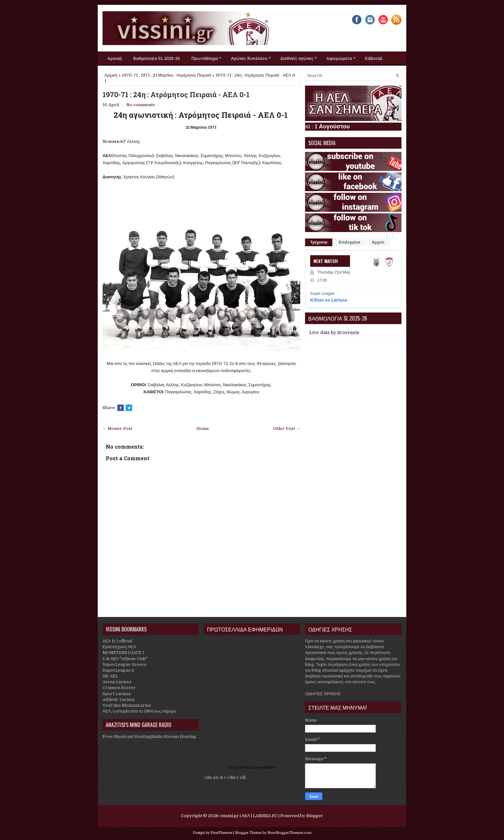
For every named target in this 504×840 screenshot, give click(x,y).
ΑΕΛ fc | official (117, 641)
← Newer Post (117, 429)
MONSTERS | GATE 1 (123, 653)
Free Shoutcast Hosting (127, 737)
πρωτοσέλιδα (243, 767)
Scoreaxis (348, 332)
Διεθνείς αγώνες (300, 56)
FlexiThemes (221, 833)
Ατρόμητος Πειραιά (194, 75)
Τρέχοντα (319, 242)
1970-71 (130, 75)
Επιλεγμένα (349, 242)
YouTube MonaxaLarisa (127, 705)
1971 (145, 75)
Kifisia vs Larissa (328, 300)
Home (203, 429)
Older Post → (287, 429)
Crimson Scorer (119, 688)
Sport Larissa (117, 694)
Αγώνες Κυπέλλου (252, 56)
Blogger (315, 816)
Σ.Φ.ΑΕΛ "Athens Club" (125, 659)
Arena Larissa (117, 682)
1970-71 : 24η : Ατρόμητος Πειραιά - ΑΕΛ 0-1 (176, 95)
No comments (141, 105)
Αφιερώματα (342, 56)
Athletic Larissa (119, 700)
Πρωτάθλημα (208, 56)
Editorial (373, 58)
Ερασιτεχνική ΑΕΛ (119, 647)
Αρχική (115, 58)
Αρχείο (378, 242)
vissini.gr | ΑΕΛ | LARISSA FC (248, 816)
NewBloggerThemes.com (289, 833)
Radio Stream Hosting (174, 737)
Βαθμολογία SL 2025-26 (157, 58)
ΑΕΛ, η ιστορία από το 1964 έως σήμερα (139, 711)
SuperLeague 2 (118, 670)
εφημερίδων (267, 767)
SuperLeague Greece (125, 664)
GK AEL (110, 676)
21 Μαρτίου (163, 75)
